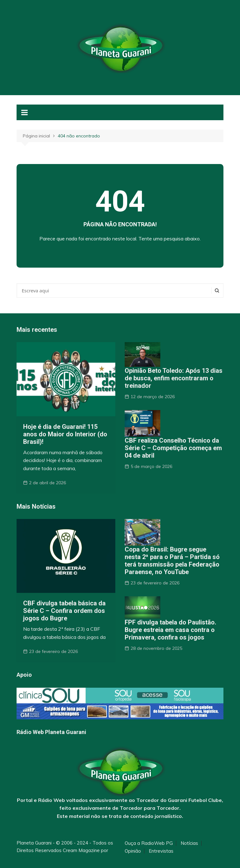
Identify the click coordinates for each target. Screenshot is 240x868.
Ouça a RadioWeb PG (149, 843)
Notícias (189, 843)
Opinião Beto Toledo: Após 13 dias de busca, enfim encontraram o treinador (174, 378)
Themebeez (30, 858)
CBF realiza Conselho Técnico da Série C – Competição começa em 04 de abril (173, 448)
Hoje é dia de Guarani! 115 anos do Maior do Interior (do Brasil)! (65, 434)
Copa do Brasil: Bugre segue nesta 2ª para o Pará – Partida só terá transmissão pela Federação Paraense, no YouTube (172, 561)
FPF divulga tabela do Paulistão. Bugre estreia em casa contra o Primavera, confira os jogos (170, 630)
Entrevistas (161, 851)
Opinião (133, 851)
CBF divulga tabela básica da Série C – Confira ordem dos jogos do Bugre (64, 611)
